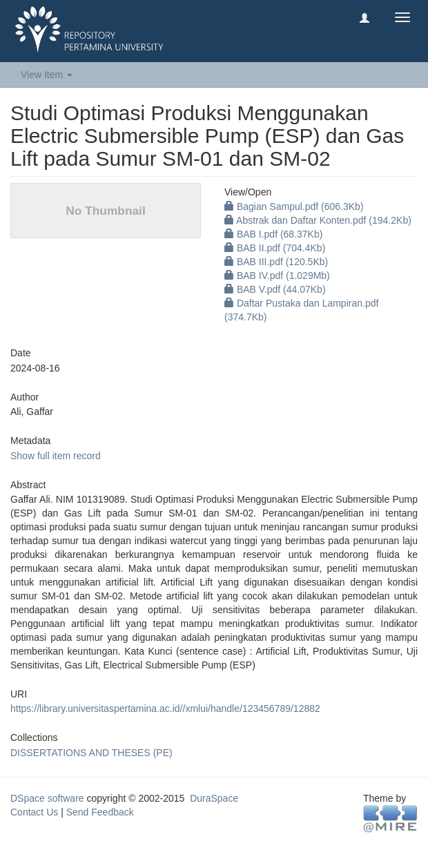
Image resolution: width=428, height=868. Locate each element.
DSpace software (47, 798)
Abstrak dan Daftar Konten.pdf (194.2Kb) (318, 220)
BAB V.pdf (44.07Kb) (275, 289)
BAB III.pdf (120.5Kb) (276, 262)
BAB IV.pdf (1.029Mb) (277, 276)
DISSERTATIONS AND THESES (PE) (91, 753)
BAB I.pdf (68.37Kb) (273, 234)
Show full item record (56, 456)
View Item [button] (47, 75)
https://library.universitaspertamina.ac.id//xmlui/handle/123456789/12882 (165, 708)
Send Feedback (100, 812)
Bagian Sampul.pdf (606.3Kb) (294, 206)
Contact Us (34, 812)
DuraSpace (214, 798)
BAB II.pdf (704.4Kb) (275, 248)
